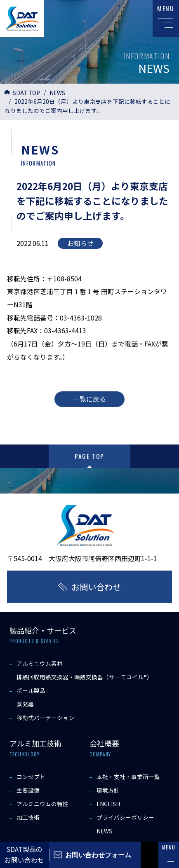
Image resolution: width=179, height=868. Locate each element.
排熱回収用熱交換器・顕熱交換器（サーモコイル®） (85, 677)
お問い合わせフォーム (98, 854)
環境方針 (108, 790)
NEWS (57, 93)
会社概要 (104, 743)
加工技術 (28, 817)
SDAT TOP (26, 93)
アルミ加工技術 (35, 743)
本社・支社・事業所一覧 (128, 777)
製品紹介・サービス (43, 630)
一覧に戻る (89, 399)
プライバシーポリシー (125, 817)
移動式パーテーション (45, 718)
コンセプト (31, 777)
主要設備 (28, 790)
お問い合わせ (96, 587)
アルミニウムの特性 (42, 804)
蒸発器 (25, 704)
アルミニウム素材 (40, 663)
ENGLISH (108, 804)
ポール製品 (31, 690)
